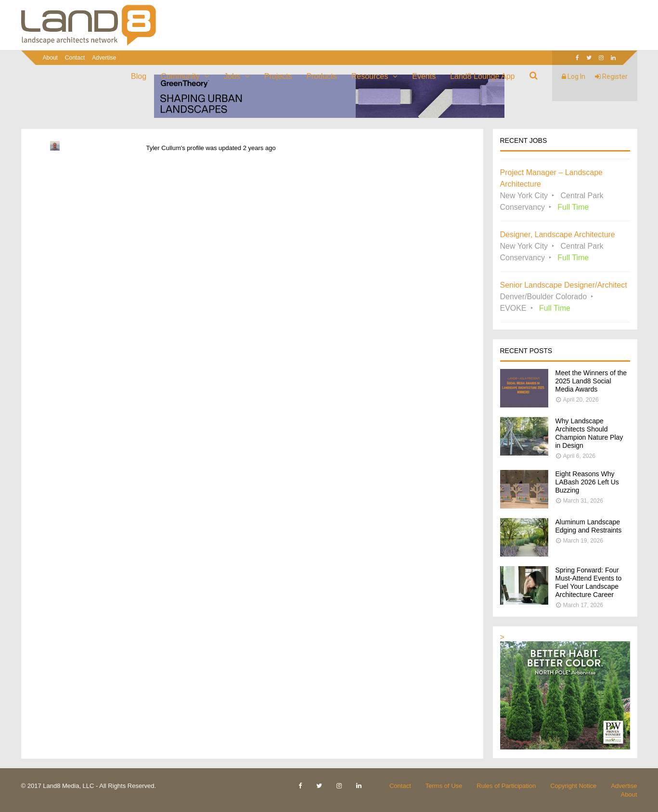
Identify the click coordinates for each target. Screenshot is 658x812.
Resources (370, 76)
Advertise (104, 58)
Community (180, 76)
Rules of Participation (506, 786)
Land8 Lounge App (482, 76)
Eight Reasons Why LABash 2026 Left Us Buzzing (587, 482)
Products (322, 76)
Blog (139, 76)
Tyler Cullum (164, 148)
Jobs (232, 76)
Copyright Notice (573, 786)
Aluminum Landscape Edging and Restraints (589, 526)
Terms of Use (444, 786)
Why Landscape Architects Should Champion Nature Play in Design (589, 433)
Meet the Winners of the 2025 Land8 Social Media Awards (591, 381)
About (50, 58)
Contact (75, 58)
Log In (574, 76)
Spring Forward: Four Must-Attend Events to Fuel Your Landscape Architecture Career (589, 582)
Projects (278, 76)
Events (424, 76)
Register (611, 76)
